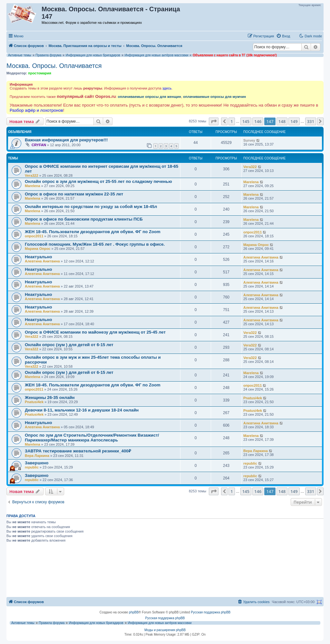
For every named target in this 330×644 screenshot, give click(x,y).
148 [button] (282, 121)
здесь (167, 88)
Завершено (37, 463)
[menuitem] (283, 36)
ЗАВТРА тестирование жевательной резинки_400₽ (78, 451)
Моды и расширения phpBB (165, 630)
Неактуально (39, 257)
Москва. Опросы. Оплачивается (54, 66)
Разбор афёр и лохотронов (36, 110)
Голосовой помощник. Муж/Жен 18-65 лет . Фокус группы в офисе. (95, 244)
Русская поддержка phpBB (211, 612)
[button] (214, 121)
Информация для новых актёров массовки (156, 55)
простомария (40, 73)
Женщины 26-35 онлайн (50, 398)
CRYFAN (39, 145)
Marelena (33, 186)
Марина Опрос (38, 249)
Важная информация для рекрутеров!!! (66, 140)
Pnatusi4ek (34, 402)
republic (32, 467)
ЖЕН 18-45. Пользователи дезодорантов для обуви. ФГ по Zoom (93, 232)
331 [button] (311, 121)
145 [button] (246, 121)
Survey (249, 140)
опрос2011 (34, 236)
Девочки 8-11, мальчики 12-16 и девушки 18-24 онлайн (82, 410)
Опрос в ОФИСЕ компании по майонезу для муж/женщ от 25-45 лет (95, 332)
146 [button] (258, 121)
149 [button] (294, 121)
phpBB (134, 612)
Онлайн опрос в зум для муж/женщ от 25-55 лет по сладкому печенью (98, 181)
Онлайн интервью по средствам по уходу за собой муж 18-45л (91, 207)
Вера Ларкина (37, 456)
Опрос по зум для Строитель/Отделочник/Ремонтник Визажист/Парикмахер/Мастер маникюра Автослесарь (92, 438)
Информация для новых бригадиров (93, 55)
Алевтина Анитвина (42, 261)
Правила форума (48, 55)
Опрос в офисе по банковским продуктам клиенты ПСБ (84, 219)
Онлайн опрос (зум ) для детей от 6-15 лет (69, 345)
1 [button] (232, 121)
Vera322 (32, 175)
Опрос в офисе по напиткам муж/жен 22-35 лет (74, 194)
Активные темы (20, 55)
